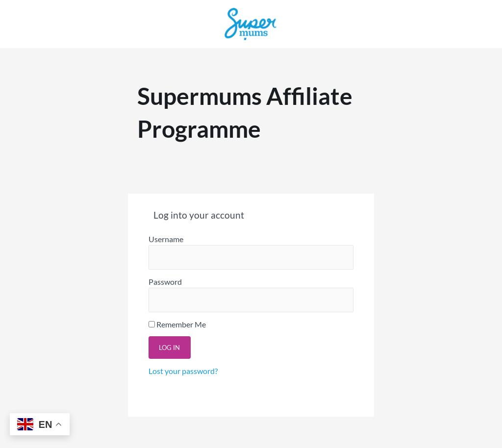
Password (165, 282)
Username (166, 239)
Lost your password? (183, 371)
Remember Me (177, 324)
